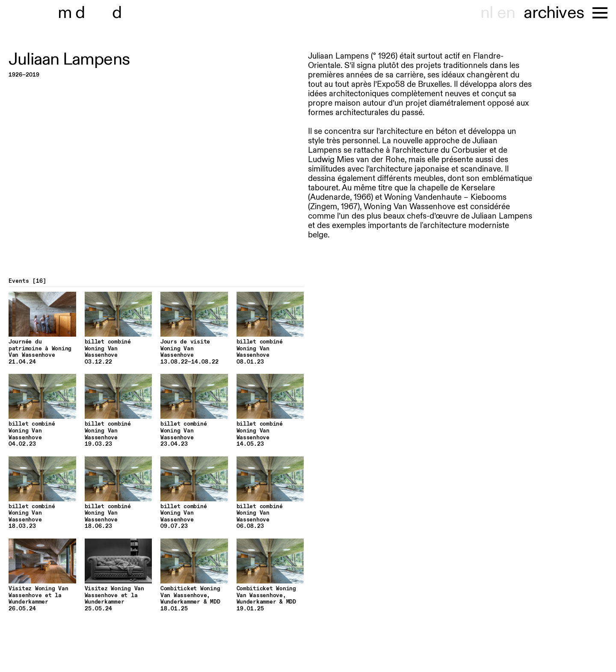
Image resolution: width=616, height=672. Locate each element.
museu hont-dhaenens (106, 13)
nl (487, 13)
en (506, 13)
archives (554, 13)
